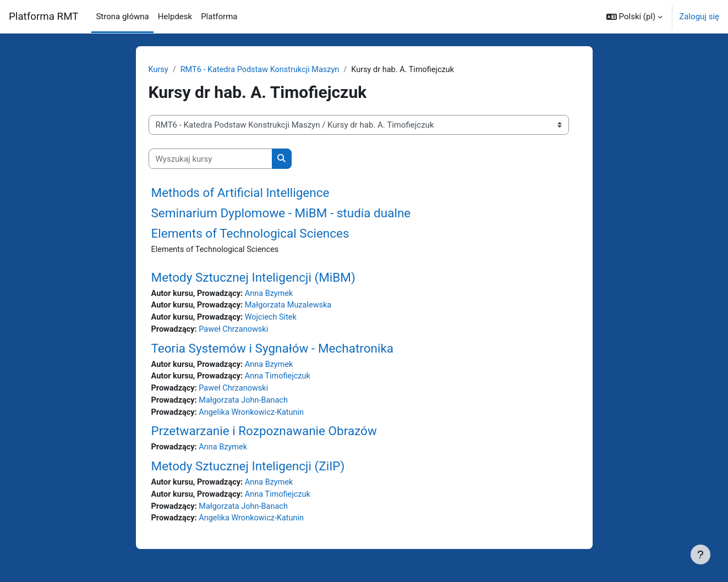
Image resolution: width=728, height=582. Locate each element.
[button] (634, 17)
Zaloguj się (699, 17)
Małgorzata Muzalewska (293, 307)
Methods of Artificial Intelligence (240, 193)
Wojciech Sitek (275, 319)
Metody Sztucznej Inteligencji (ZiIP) (248, 471)
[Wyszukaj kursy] (210, 159)
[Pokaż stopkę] (700, 554)
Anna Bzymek (273, 294)
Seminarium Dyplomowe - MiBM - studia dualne (281, 213)
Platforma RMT (43, 17)
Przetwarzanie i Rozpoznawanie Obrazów (264, 436)
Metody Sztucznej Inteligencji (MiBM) (253, 278)
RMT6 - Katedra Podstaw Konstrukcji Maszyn (263, 70)
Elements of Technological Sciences (250, 234)
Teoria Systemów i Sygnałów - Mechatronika (273, 350)
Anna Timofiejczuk (282, 380)
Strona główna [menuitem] (122, 17)
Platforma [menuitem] (219, 17)
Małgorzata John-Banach (246, 404)
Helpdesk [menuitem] (175, 17)
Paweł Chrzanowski (236, 332)
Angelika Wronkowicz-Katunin (255, 416)
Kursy (159, 70)
